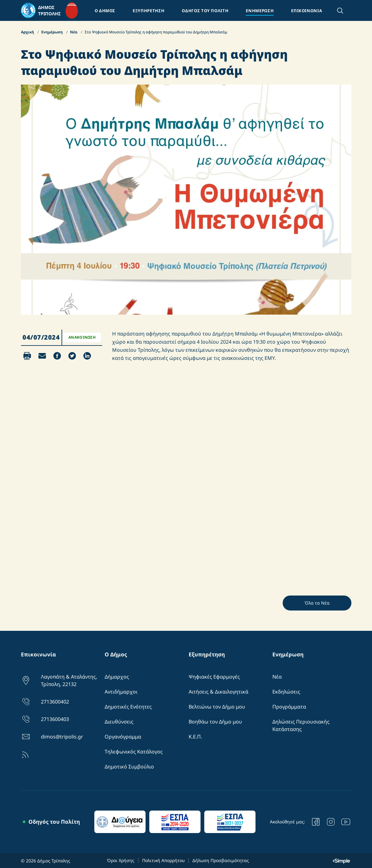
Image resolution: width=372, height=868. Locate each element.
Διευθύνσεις (119, 722)
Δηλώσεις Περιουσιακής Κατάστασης (301, 725)
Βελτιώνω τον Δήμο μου (217, 707)
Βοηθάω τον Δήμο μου (215, 722)
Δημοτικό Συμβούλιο (129, 767)
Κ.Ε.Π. (195, 737)
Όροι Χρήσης (121, 860)
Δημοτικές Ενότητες (128, 707)
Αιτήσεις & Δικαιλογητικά (218, 692)
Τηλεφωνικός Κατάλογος (134, 752)
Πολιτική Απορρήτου (163, 860)
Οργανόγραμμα (123, 737)
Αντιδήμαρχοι (121, 692)
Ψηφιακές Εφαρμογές (214, 677)
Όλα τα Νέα (317, 603)
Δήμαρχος (117, 677)
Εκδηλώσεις (286, 692)
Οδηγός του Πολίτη (54, 822)
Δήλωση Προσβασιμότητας (221, 860)
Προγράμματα (289, 707)
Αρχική (28, 32)
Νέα (74, 32)
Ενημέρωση (52, 32)
